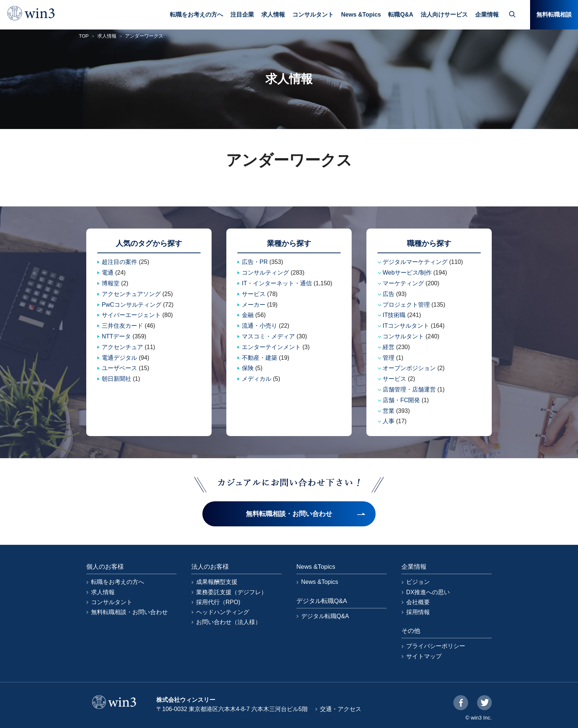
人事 (389, 421)
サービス (254, 294)
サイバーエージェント (131, 315)
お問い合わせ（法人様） (229, 622)
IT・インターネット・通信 (277, 283)
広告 (389, 294)
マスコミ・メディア (268, 336)
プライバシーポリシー (436, 646)
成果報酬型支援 (217, 582)
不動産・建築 (260, 358)
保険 (248, 368)
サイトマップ (424, 656)
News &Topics (361, 15)
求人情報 (273, 15)
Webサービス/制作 (407, 273)
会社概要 (418, 602)
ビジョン (418, 582)
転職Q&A (401, 15)
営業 (389, 411)
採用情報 (418, 612)
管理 (389, 358)
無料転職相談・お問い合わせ (129, 612)
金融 (248, 315)
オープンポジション (409, 368)
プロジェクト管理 (406, 305)
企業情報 (487, 15)
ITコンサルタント (406, 326)
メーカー (254, 305)
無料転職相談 (554, 15)
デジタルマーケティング (415, 262)
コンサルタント (313, 15)
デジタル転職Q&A (325, 616)
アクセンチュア (122, 347)
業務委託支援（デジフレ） (231, 592)
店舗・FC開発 (401, 400)
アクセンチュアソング (131, 294)
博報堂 (111, 283)
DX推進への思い (428, 592)
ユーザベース (119, 368)
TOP (84, 36)
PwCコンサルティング (132, 305)
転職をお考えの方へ (196, 15)
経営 (389, 347)
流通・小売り (260, 326)
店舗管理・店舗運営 (409, 389)
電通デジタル (119, 358)
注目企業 (242, 15)
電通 (108, 273)
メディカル (257, 379)
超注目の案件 (119, 262)
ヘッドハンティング (223, 612)
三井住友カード (122, 326)
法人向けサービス (444, 15)
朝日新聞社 (116, 379)
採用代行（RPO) (218, 602)
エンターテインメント (271, 347)
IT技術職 (394, 315)
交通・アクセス (341, 709)
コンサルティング (265, 273)
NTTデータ (116, 336)
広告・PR (255, 262)
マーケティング (403, 283)
